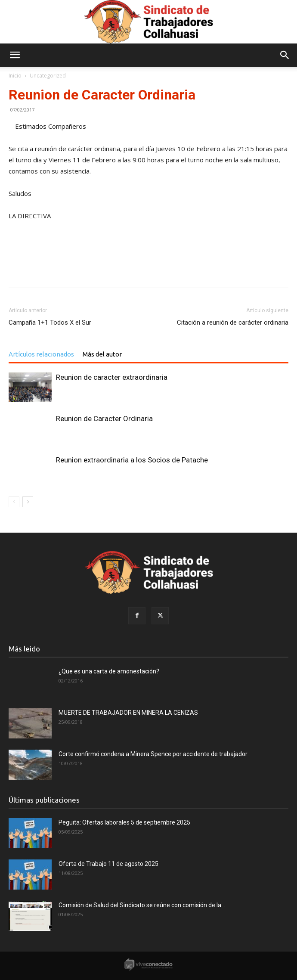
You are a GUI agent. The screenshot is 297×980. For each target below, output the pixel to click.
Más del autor (102, 354)
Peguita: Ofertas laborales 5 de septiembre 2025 (124, 822)
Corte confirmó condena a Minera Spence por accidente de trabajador (153, 754)
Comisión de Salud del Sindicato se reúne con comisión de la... (142, 905)
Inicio (15, 76)
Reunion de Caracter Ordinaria (104, 419)
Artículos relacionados (41, 354)
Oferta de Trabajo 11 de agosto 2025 (108, 864)
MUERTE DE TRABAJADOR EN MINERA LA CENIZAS (128, 713)
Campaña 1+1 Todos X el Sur (50, 323)
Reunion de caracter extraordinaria (112, 377)
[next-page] (28, 502)
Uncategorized (48, 76)
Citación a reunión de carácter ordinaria (233, 323)
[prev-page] (14, 502)
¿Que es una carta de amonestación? (109, 671)
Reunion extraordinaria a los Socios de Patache (132, 460)
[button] (15, 55)
